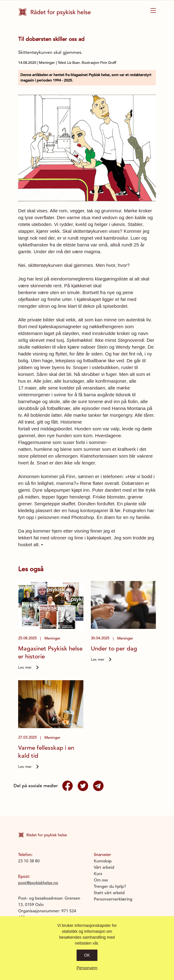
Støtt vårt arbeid (109, 893)
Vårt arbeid (104, 867)
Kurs (98, 874)
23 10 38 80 (29, 861)
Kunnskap (103, 861)
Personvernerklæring (113, 899)
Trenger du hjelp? (110, 886)
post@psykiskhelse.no (38, 883)
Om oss (101, 880)
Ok (87, 955)
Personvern (87, 968)
